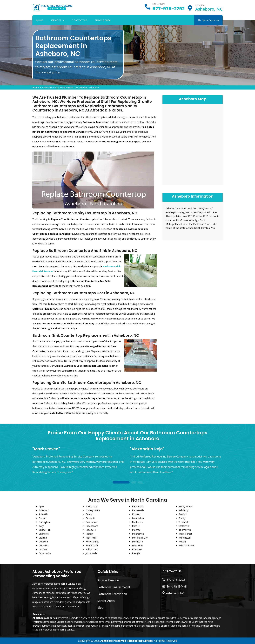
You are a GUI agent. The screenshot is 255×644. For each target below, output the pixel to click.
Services (56, 20)
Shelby (182, 518)
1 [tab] (121, 483)
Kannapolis (138, 506)
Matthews (137, 522)
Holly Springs (92, 542)
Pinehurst (137, 549)
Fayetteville (45, 553)
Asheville (43, 514)
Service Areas (106, 601)
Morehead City (140, 538)
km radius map (193, 144)
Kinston (136, 514)
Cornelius (44, 545)
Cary (41, 526)
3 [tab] (140, 483)
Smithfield (184, 522)
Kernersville (138, 510)
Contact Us (80, 20)
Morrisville (137, 542)
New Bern (137, 545)
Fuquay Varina (93, 510)
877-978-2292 (168, 9)
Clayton (43, 538)
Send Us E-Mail (177, 586)
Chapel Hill (44, 530)
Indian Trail (91, 549)
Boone (42, 518)
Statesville (184, 526)
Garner (89, 514)
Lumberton (138, 518)
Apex (41, 506)
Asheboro (47, 87)
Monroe (136, 530)
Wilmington (185, 538)
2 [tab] (134, 483)
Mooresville (138, 534)
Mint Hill (136, 526)
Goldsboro (91, 522)
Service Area (103, 20)
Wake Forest (185, 534)
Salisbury (183, 510)
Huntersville (92, 545)
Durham (43, 549)
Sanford (183, 514)
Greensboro (92, 526)
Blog (100, 608)
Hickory (89, 534)
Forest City (91, 506)
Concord (43, 542)
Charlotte (44, 534)
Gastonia (90, 518)
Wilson (182, 542)
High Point (91, 538)
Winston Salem (187, 545)
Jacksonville (92, 553)
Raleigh (136, 553)
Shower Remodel (108, 580)
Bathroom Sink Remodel (114, 587)
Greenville (91, 530)
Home (40, 20)
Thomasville (185, 530)
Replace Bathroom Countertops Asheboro (77, 87)
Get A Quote (208, 20)
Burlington (44, 522)
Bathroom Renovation (112, 594)
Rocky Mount (186, 506)
